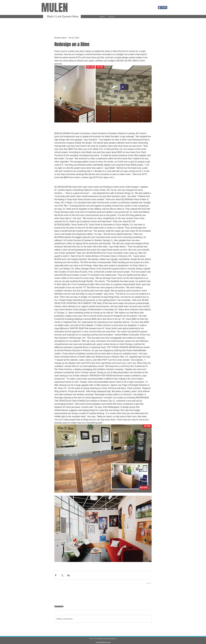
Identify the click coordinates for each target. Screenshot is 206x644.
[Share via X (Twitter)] (62, 575)
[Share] (163, 7)
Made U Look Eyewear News (62, 16)
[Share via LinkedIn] (69, 575)
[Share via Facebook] (56, 575)
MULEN (55, 8)
